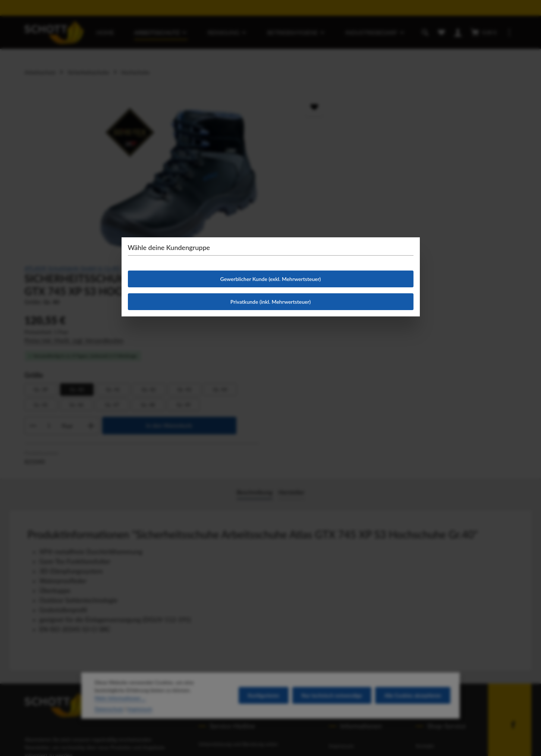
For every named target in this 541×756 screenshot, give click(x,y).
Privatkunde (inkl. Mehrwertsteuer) (270, 302)
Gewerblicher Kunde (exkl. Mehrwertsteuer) (271, 279)
